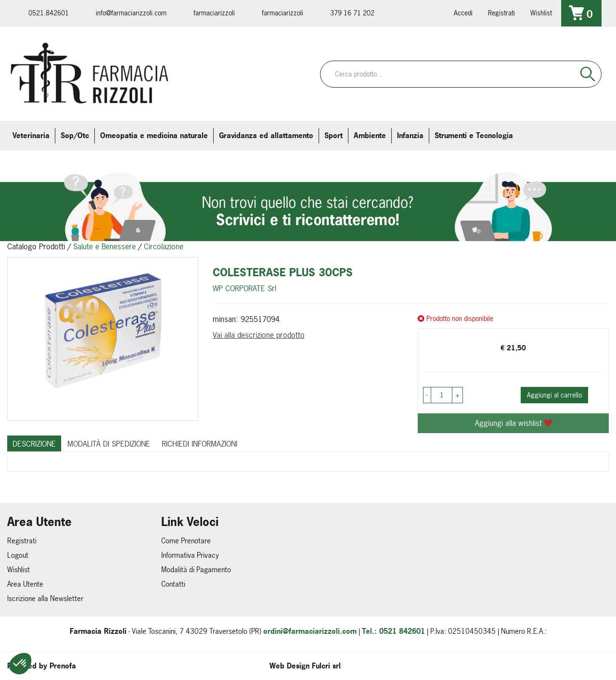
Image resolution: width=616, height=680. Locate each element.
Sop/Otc (75, 135)
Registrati (501, 13)
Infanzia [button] (410, 135)
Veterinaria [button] (31, 135)
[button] (20, 664)
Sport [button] (334, 135)
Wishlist (541, 13)
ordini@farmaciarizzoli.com (310, 631)
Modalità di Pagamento (196, 570)
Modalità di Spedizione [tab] (109, 444)
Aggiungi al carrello (554, 395)
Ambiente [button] (370, 135)
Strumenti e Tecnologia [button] (474, 135)
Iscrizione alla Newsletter (45, 598)
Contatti (173, 584)
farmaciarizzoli (214, 13)
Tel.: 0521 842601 (393, 631)
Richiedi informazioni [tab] (199, 444)
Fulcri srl (326, 666)
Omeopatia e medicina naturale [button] (154, 135)
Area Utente (25, 584)
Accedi (463, 13)
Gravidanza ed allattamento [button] (266, 135)
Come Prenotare (186, 541)
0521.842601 (49, 13)
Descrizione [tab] (34, 444)
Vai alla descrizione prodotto (259, 335)
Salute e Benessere (104, 246)
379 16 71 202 (352, 13)
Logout (18, 555)
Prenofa (63, 666)
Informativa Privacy (190, 555)
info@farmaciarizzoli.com (131, 13)
